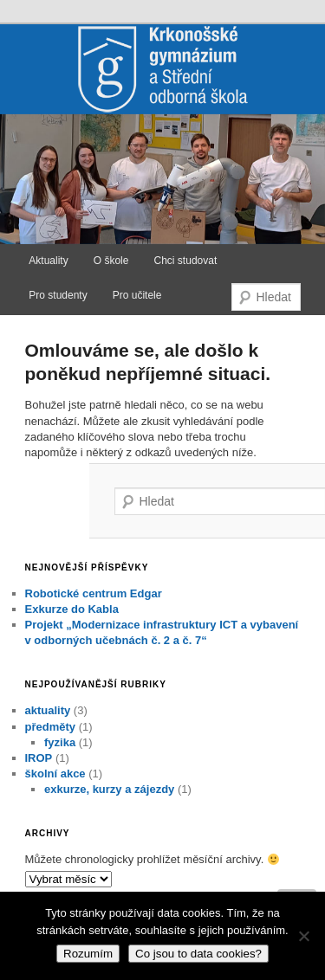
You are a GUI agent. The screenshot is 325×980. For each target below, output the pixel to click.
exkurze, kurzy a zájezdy (109, 789)
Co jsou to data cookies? (198, 954)
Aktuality (48, 261)
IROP (39, 758)
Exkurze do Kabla (72, 609)
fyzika (60, 742)
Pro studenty (58, 295)
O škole (111, 261)
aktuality (48, 710)
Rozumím (88, 954)
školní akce (55, 774)
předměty (51, 727)
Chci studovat (186, 261)
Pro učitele (137, 295)
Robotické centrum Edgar (94, 593)
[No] (303, 936)
